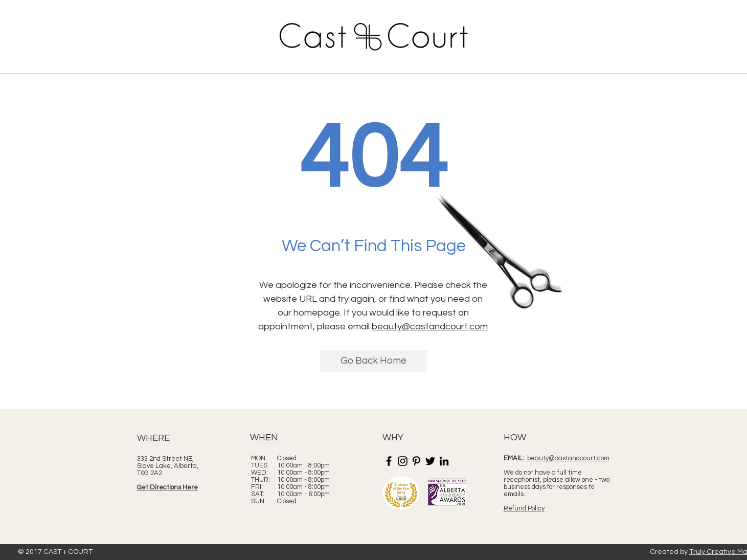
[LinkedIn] (444, 461)
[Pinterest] (416, 461)
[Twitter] (430, 461)
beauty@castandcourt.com (430, 327)
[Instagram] (403, 461)
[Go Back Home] (373, 361)
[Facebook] (389, 461)
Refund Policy (524, 508)
